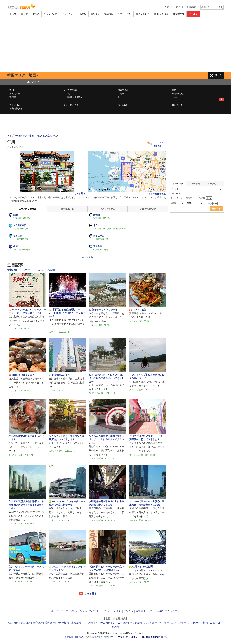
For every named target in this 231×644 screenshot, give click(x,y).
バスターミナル (108, 209)
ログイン (169, 7)
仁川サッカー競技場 (141, 567)
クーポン (193, 14)
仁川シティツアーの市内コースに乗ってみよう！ (26, 568)
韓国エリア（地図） (26, 136)
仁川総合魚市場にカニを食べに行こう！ (26, 438)
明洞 (12, 90)
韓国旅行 (13, 623)
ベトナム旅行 (103, 623)
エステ (105, 637)
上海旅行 (76, 623)
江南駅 (121, 94)
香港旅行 (50, 623)
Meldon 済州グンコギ (22, 375)
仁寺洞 (67, 94)
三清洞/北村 (177, 94)
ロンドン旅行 (178, 623)
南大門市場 (123, 90)
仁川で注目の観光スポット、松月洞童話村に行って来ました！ (147, 438)
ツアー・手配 (125, 14)
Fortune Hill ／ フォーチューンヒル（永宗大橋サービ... (67, 503)
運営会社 (69, 637)
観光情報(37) (16, 109)
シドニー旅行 (120, 623)
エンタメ (95, 14)
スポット (28, 270)
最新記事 (13, 270)
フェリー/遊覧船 (148, 209)
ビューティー (68, 14)
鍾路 (174, 90)
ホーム (55, 611)
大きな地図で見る (157, 194)
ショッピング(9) (71, 105)
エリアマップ (34, 82)
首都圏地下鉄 (67, 209)
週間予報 (157, 146)
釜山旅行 (25, 623)
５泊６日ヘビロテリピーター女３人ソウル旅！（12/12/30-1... (107, 568)
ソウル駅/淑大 (70, 90)
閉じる (218, 75)
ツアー (112, 637)
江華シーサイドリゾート (103, 310)
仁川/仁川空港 (45, 136)
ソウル (175, 97)
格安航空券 (179, 14)
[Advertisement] (115, 45)
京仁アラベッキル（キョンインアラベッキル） (67, 568)
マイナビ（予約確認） (186, 7)
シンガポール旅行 (198, 623)
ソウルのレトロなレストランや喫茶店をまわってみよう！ (67, 438)
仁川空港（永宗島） (73, 97)
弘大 (120, 97)
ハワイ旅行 (151, 623)
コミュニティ (142, 14)
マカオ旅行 (63, 623)
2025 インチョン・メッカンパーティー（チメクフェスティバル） (27, 311)
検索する (216, 209)
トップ (13, 14)
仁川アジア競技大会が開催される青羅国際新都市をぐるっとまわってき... (26, 505)
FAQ (164, 637)
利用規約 (79, 637)
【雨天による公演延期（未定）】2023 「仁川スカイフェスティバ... (67, 313)
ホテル (83, 14)
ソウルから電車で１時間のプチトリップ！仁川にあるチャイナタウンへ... (107, 439)
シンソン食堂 (138, 310)
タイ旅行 (88, 623)
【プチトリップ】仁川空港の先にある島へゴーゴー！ (147, 376)
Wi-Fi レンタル (161, 14)
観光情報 (109, 14)
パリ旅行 (164, 623)
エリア (24, 14)
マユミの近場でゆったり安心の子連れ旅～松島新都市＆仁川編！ (147, 503)
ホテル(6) (122, 105)
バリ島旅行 (136, 623)
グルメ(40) (15, 105)
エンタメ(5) (177, 105)
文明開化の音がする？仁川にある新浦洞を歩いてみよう (107, 503)
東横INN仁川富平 (60, 375)
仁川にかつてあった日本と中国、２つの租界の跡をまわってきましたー (107, 378)
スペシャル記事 (46, 270)
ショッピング (50, 14)
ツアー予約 (211, 184)
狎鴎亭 (13, 97)
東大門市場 (15, 94)
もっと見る (80, 194)
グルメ (36, 14)
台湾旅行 (38, 623)
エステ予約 (194, 184)
